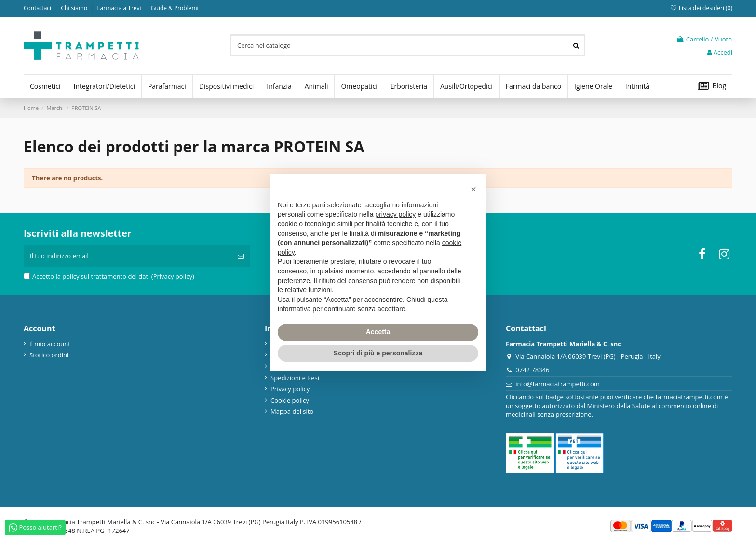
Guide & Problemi (175, 8)
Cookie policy (290, 400)
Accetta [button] (378, 332)
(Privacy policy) (173, 276)
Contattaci (38, 8)
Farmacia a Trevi (120, 8)
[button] (473, 189)
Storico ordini (49, 355)
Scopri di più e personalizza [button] (378, 353)
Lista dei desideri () (701, 8)
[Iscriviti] (241, 256)
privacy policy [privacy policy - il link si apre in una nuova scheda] (395, 214)
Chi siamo (75, 8)
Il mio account (50, 344)
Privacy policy (290, 389)
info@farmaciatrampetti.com (558, 384)
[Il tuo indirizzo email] (128, 256)
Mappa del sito (292, 411)
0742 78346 (532, 370)
